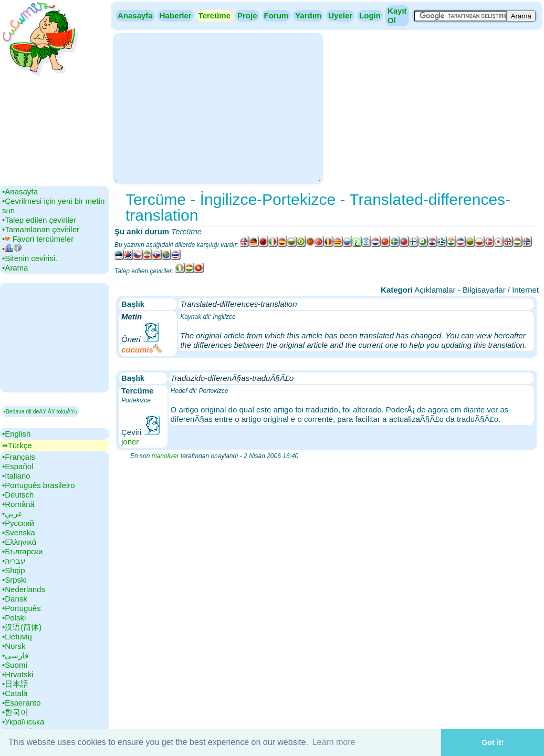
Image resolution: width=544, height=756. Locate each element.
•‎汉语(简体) (22, 627)
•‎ (12, 249)
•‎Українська (23, 722)
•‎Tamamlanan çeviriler (41, 229)
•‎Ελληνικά (19, 542)
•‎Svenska (19, 532)
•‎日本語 (15, 684)
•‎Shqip (14, 570)
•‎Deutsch (18, 495)
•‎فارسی (15, 655)
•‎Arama (15, 268)
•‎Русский (18, 523)
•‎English (16, 434)
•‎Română (18, 504)
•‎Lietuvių (17, 636)
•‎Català (15, 693)
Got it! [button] (493, 742)
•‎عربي (12, 514)
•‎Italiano (16, 476)
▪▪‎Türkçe (17, 445)
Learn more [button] (334, 742)
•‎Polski (14, 618)
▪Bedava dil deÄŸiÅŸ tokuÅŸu (40, 411)
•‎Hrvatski (18, 674)
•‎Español (18, 466)
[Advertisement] (218, 108)
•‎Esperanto (22, 703)
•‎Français (19, 457)
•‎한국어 (15, 712)
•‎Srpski (14, 580)
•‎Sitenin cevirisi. (30, 258)
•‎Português (22, 608)
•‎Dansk (15, 599)
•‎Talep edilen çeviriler (39, 220)
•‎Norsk (14, 646)
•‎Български (23, 551)
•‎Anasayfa (20, 191)
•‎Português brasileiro (39, 485)
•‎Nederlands (24, 589)
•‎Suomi (15, 665)
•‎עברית (14, 561)
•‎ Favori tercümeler (38, 239)
